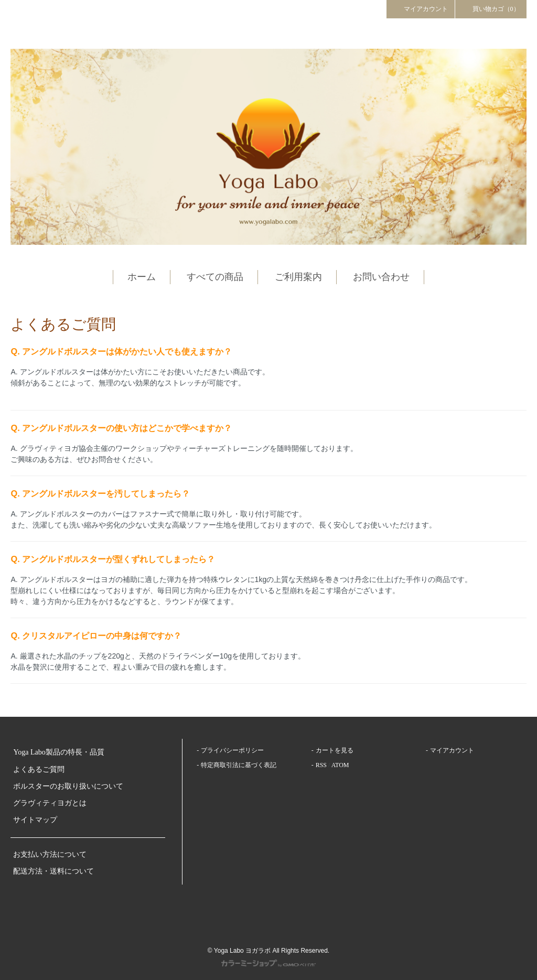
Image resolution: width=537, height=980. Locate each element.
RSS (321, 765)
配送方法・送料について (53, 871)
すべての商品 (215, 277)
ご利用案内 (298, 277)
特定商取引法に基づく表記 (239, 765)
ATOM (340, 765)
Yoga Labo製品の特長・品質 (58, 752)
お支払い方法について (50, 854)
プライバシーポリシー (232, 750)
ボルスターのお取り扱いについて (68, 786)
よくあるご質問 (39, 769)
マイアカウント (421, 8)
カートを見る (335, 750)
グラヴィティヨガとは (50, 803)
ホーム (142, 277)
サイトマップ (35, 820)
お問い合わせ (381, 277)
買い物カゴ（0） (491, 8)
